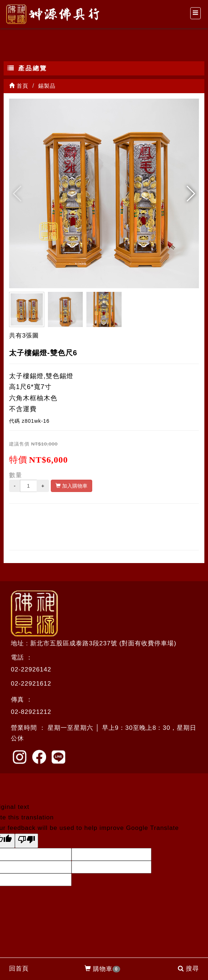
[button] (190, 194)
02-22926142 (31, 669)
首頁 (19, 86)
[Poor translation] (26, 841)
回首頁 (19, 969)
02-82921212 (31, 712)
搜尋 (188, 969)
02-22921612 (31, 684)
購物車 (103, 969)
